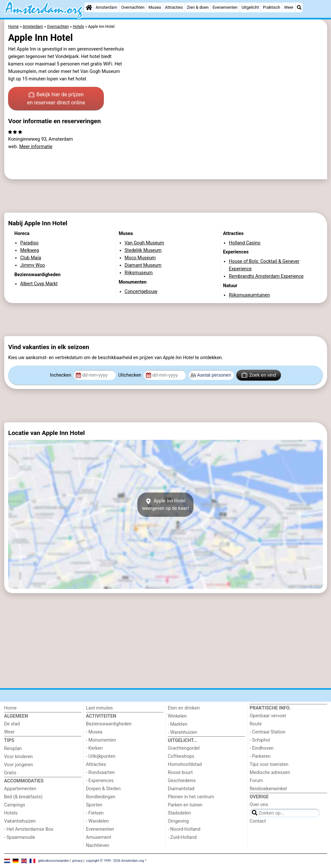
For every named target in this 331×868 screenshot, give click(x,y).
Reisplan (13, 749)
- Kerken (94, 748)
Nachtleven (98, 845)
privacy (78, 861)
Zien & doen (197, 7)
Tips (9, 740)
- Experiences (100, 781)
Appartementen (20, 789)
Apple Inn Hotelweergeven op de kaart (166, 505)
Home (11, 708)
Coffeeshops (181, 756)
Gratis (10, 773)
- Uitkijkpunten (101, 756)
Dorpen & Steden (103, 789)
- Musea (94, 732)
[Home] (89, 7)
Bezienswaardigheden (109, 724)
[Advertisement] (166, 196)
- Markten (178, 724)
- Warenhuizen (182, 732)
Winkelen (177, 716)
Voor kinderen (19, 757)
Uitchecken (130, 375)
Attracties (174, 7)
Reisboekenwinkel (268, 789)
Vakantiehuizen (20, 821)
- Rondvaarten (100, 773)
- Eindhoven (262, 748)
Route (256, 724)
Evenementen (225, 7)
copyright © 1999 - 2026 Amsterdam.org (115, 861)
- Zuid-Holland (182, 837)
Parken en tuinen (185, 805)
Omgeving (178, 821)
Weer (289, 7)
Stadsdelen (179, 813)
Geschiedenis (182, 781)
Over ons (259, 805)
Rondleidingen (101, 797)
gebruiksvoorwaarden (54, 861)
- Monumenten (101, 740)
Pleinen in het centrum (191, 797)
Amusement (99, 837)
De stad (12, 724)
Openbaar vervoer (268, 716)
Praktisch (271, 7)
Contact (258, 821)
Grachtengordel (184, 748)
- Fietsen (95, 813)
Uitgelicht (250, 7)
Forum (256, 781)
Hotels (11, 813)
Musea (155, 7)
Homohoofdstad (185, 764)
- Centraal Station (267, 732)
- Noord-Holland (184, 829)
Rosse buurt (180, 773)
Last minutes (99, 708)
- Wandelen (98, 821)
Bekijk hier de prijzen (56, 99)
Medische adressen (270, 773)
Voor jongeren (19, 765)
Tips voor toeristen (269, 764)
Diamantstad (181, 789)
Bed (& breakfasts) (24, 797)
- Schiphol (260, 740)
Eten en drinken (184, 708)
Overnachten (133, 7)
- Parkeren (260, 756)
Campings (15, 805)
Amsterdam (106, 7)
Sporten (94, 805)
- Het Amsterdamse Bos (29, 829)
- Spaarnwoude (20, 837)
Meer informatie (36, 147)
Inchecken (61, 375)
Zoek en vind (259, 375)
